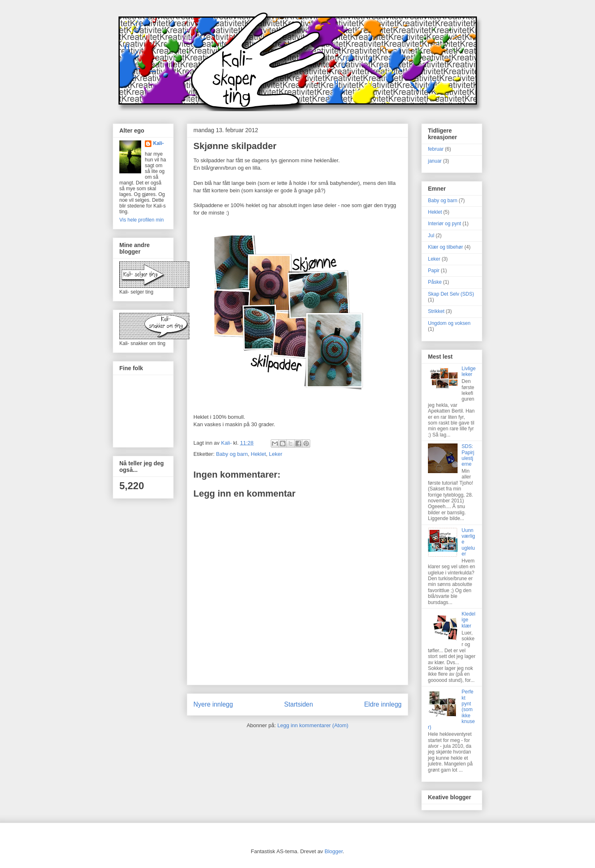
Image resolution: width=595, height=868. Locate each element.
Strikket (436, 311)
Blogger (334, 851)
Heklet (259, 454)
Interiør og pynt (445, 224)
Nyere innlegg (213, 704)
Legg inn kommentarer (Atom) (313, 725)
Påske (435, 282)
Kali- (158, 143)
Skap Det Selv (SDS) (451, 294)
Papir (434, 271)
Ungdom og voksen (449, 323)
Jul (431, 236)
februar (436, 149)
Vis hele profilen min (142, 220)
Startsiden (298, 704)
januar (435, 161)
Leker (276, 454)
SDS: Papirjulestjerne (468, 455)
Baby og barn (232, 454)
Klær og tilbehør (445, 247)
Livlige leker (469, 371)
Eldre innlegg (383, 704)
